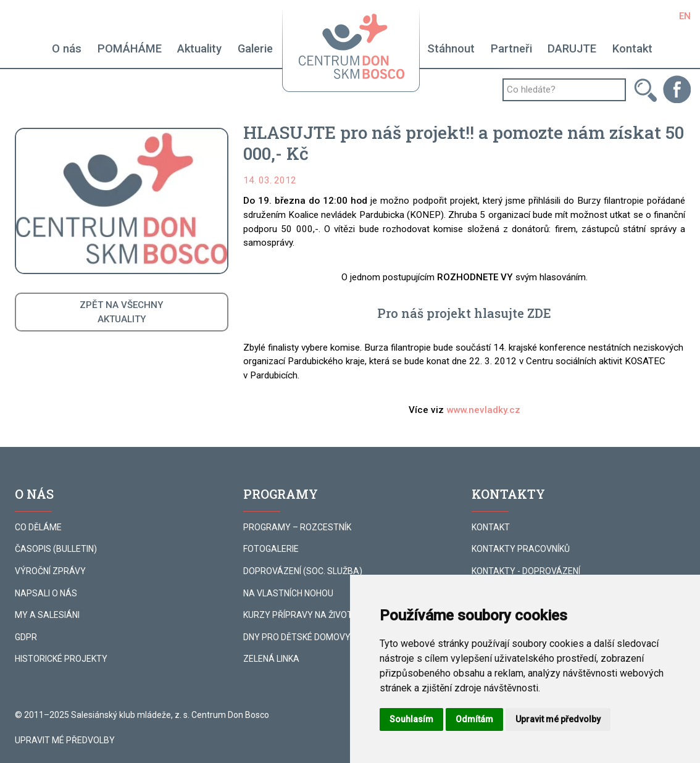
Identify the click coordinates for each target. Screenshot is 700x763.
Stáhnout (451, 48)
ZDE (539, 313)
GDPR (26, 637)
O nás (67, 48)
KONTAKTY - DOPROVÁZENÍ (526, 571)
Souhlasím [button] (411, 719)
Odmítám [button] (474, 719)
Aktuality (199, 48)
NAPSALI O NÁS (46, 593)
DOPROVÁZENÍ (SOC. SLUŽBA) (303, 571)
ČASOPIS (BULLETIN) (56, 549)
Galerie (255, 48)
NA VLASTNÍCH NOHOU (288, 593)
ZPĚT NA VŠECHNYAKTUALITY (122, 312)
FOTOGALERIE (271, 549)
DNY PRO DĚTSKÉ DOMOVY (297, 637)
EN (685, 16)
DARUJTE (572, 48)
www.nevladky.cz (483, 410)
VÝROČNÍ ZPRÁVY (50, 571)
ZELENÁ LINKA (271, 659)
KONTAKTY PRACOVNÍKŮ (521, 549)
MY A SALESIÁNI (47, 615)
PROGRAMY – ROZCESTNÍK (297, 527)
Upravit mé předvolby (65, 740)
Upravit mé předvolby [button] (558, 719)
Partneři (511, 48)
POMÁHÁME (130, 48)
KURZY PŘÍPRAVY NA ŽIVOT (298, 615)
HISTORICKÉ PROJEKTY (61, 659)
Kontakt (632, 48)
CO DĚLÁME (38, 527)
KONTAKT (491, 527)
